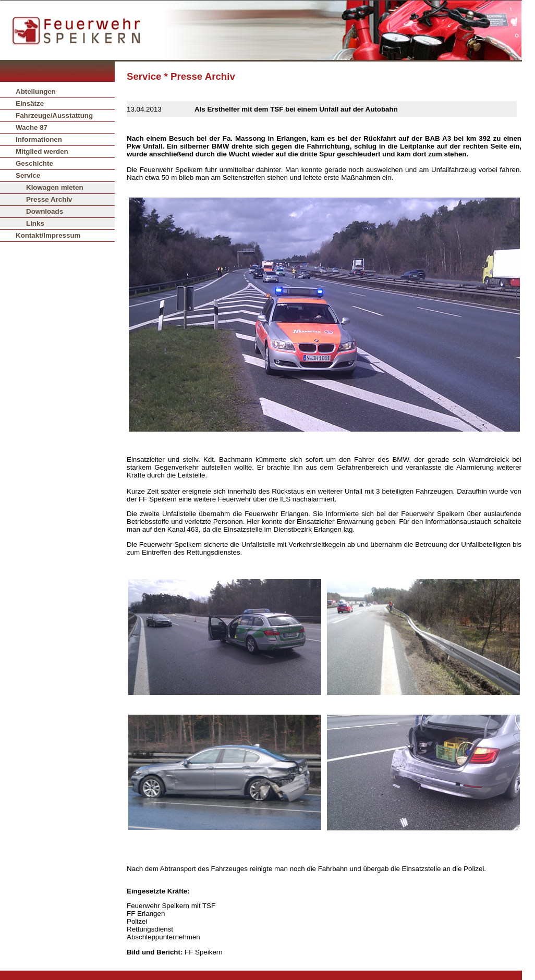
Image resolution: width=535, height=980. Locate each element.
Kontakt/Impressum (48, 235)
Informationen (39, 139)
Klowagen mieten (55, 187)
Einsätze (30, 103)
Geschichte (34, 163)
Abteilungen (36, 91)
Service (28, 175)
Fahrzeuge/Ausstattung (54, 115)
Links (35, 223)
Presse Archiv (49, 199)
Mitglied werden (42, 151)
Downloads (45, 211)
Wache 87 (32, 127)
